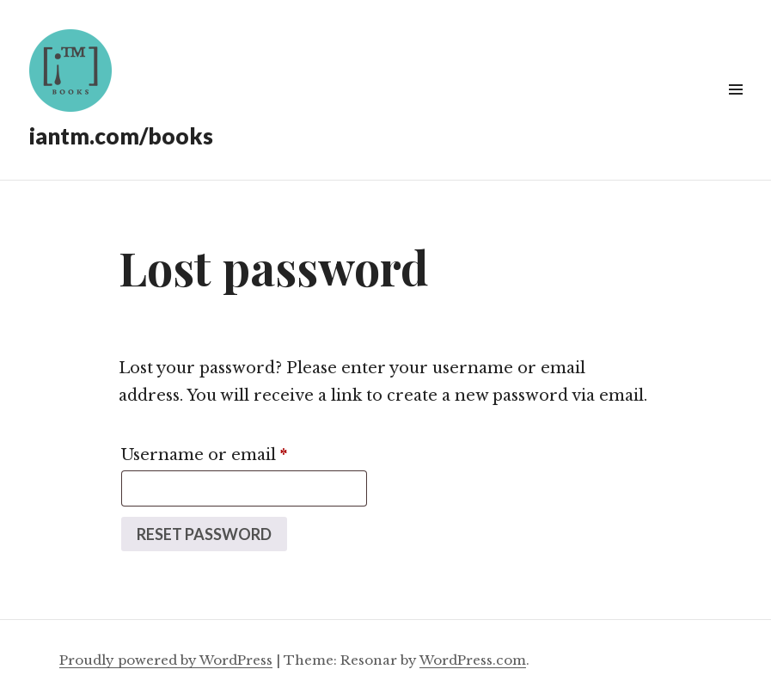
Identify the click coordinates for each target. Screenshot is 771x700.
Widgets (735, 109)
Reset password (204, 534)
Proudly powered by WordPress (166, 660)
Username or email (242, 452)
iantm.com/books (121, 136)
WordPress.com (473, 660)
